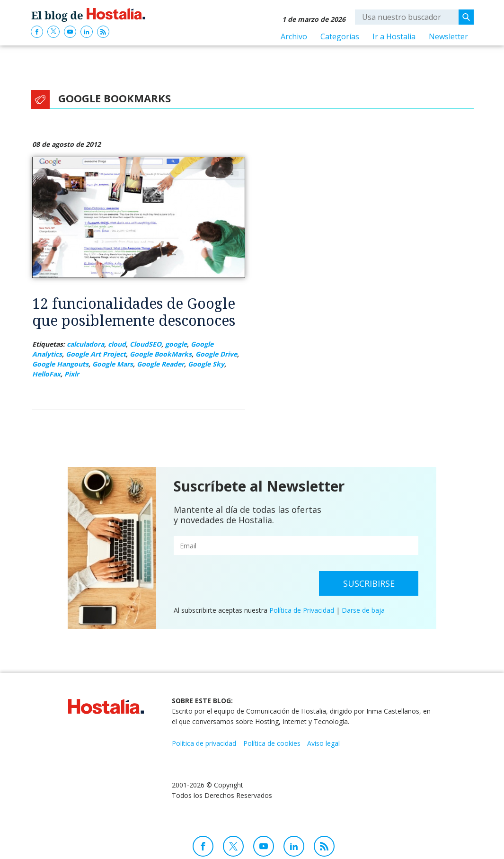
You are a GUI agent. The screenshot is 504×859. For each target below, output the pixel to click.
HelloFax (46, 374)
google (176, 344)
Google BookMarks (161, 354)
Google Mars (113, 364)
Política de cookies (272, 743)
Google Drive (216, 354)
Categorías (340, 36)
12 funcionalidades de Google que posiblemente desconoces (134, 312)
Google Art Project (96, 354)
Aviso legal (323, 743)
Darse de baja (363, 610)
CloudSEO (146, 344)
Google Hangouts (60, 364)
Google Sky (206, 364)
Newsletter (448, 36)
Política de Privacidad (302, 610)
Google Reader (160, 364)
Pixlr (72, 374)
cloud (117, 344)
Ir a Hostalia (394, 36)
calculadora (85, 344)
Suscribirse (369, 583)
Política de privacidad (204, 743)
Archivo (294, 36)
